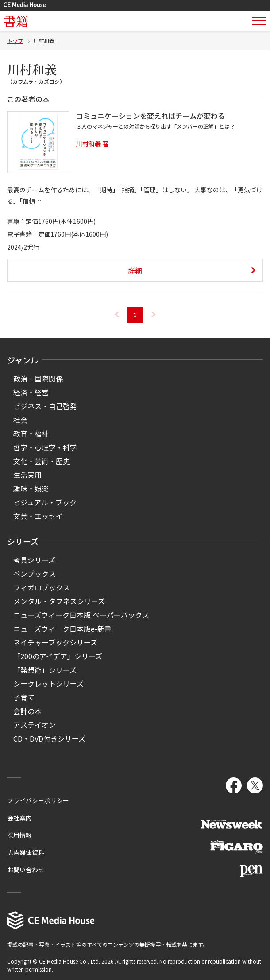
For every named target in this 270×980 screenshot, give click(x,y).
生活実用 (27, 475)
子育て (24, 697)
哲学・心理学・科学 (45, 447)
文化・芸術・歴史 (42, 461)
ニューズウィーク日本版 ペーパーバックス (81, 615)
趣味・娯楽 (31, 488)
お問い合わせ (26, 870)
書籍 (16, 21)
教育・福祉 (31, 433)
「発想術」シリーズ (45, 670)
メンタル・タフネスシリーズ (59, 601)
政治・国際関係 (38, 379)
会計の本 (27, 711)
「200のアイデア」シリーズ (58, 656)
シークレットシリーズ (48, 683)
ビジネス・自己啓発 (45, 406)
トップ (15, 41)
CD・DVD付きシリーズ (49, 738)
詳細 (135, 270)
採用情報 (19, 835)
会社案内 (19, 818)
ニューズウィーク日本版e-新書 (62, 629)
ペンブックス (35, 574)
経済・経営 (31, 392)
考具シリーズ (34, 560)
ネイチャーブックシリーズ (55, 642)
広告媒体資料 (26, 852)
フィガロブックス (42, 587)
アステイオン (35, 725)
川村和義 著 (92, 144)
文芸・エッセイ (38, 516)
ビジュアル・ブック (45, 502)
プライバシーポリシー (38, 800)
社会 (20, 420)
